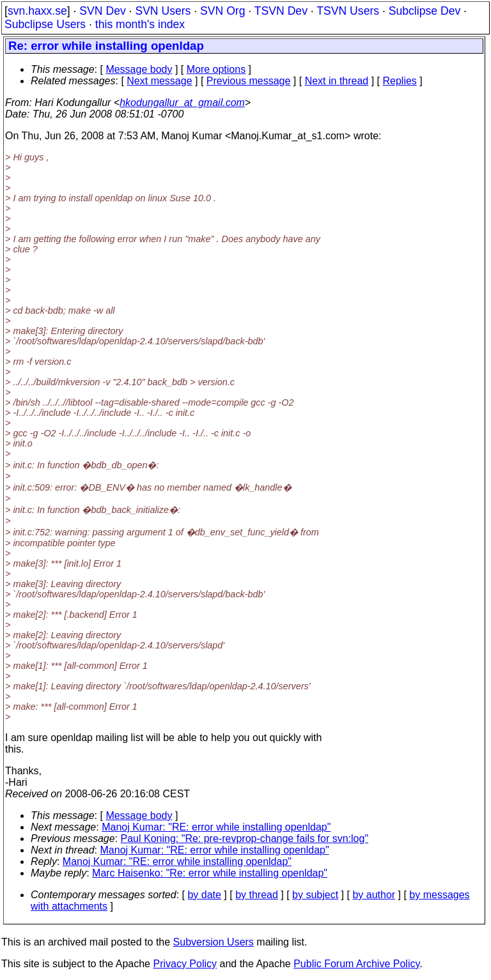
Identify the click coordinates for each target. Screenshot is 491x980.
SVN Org (222, 11)
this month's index (140, 24)
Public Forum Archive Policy (356, 964)
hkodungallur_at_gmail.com (182, 103)
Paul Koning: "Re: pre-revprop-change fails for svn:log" (245, 838)
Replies (400, 81)
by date (204, 895)
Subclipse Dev (425, 11)
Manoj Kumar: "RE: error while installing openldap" (216, 827)
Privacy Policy (185, 964)
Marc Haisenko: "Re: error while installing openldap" (210, 873)
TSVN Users (348, 11)
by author (374, 895)
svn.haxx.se (37, 11)
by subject (315, 895)
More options (216, 69)
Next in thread (337, 81)
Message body (139, 69)
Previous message (249, 81)
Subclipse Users (45, 24)
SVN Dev (102, 11)
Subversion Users (214, 942)
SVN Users (163, 11)
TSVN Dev (281, 11)
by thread (257, 895)
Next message (159, 81)
